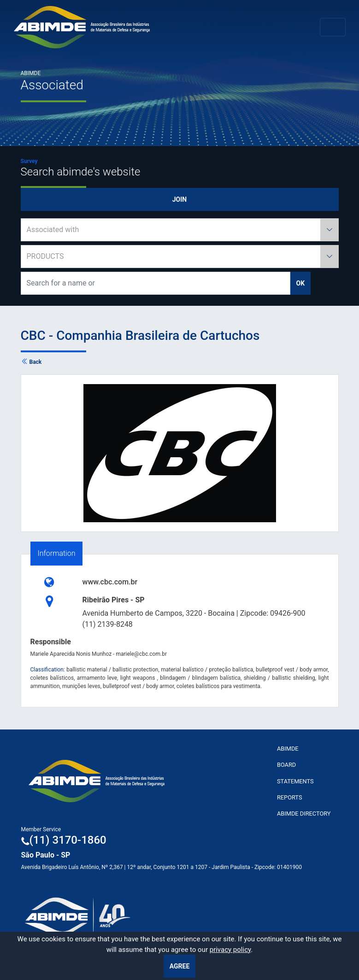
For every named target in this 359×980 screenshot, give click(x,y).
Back (31, 362)
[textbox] (180, 230)
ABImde (288, 749)
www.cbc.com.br (110, 582)
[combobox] (180, 230)
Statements (295, 781)
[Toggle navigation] (333, 27)
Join (179, 199)
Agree (180, 966)
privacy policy (230, 950)
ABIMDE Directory (304, 814)
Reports (290, 797)
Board (286, 765)
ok (301, 283)
